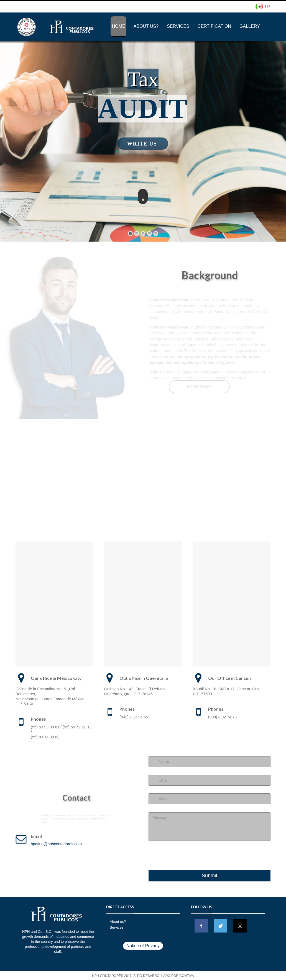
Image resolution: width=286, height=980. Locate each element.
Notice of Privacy (143, 946)
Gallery (250, 26)
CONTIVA (187, 976)
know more (208, 387)
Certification (214, 26)
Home (119, 26)
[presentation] (191, 856)
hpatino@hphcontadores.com (56, 844)
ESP (263, 7)
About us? (146, 26)
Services (178, 26)
